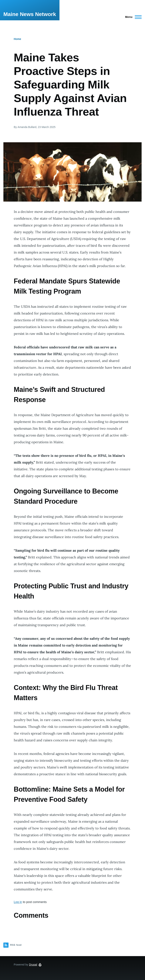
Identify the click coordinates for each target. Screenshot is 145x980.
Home (17, 39)
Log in (18, 902)
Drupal (33, 965)
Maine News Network (30, 14)
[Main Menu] (132, 17)
